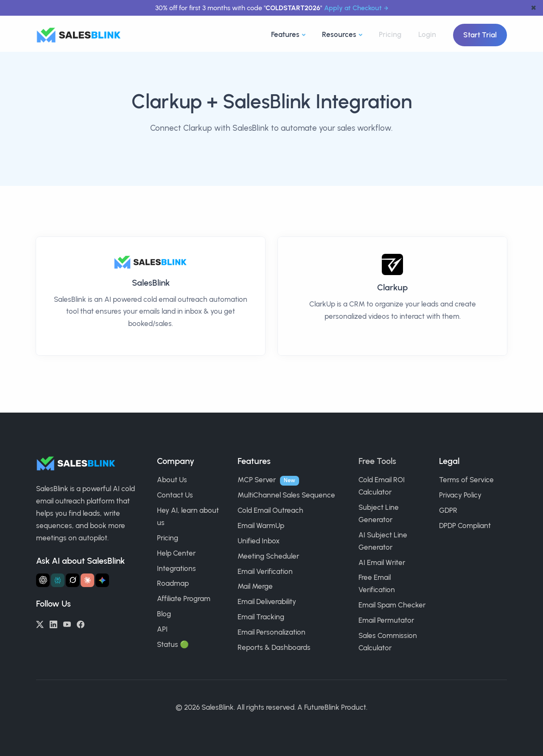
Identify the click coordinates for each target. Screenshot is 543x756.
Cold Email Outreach (270, 510)
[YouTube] (67, 624)
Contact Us (175, 495)
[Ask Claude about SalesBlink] (87, 580)
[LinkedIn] (53, 624)
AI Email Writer (382, 562)
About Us (172, 480)
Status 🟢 (173, 644)
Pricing (390, 34)
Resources (339, 34)
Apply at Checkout (353, 8)
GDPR (448, 510)
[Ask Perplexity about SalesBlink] (58, 580)
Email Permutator (386, 620)
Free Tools (377, 461)
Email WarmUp (261, 526)
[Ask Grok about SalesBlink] (73, 580)
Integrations (176, 568)
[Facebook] (81, 624)
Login (427, 34)
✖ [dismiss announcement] (533, 8)
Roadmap (173, 583)
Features (285, 34)
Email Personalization (271, 632)
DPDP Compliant (465, 526)
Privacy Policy (460, 495)
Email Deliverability (267, 601)
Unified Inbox (259, 541)
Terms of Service (466, 480)
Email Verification (265, 571)
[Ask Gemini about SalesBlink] (102, 580)
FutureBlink (322, 707)
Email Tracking (261, 617)
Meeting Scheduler (268, 556)
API (162, 629)
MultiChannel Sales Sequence (286, 495)
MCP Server (257, 480)
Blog (164, 614)
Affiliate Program (184, 599)
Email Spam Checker (392, 605)
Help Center (176, 553)
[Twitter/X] (40, 624)
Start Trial (480, 35)
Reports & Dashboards (274, 647)
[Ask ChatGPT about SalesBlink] (43, 580)
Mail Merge (255, 586)
